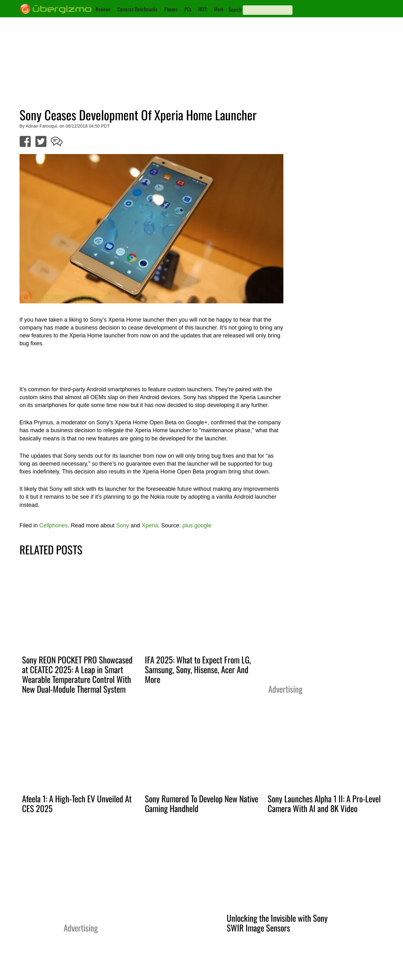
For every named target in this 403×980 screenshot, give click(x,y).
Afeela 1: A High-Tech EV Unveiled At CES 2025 (77, 803)
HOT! (203, 9)
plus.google (197, 525)
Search (235, 9)
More (219, 9)
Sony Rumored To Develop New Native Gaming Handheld (201, 803)
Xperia (150, 525)
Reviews (103, 9)
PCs (188, 9)
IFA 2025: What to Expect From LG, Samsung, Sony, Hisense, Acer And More (198, 669)
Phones (171, 9)
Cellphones (54, 525)
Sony (123, 525)
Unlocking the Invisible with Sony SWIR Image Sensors (277, 923)
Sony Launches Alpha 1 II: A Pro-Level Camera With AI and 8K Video (324, 803)
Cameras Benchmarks (137, 9)
